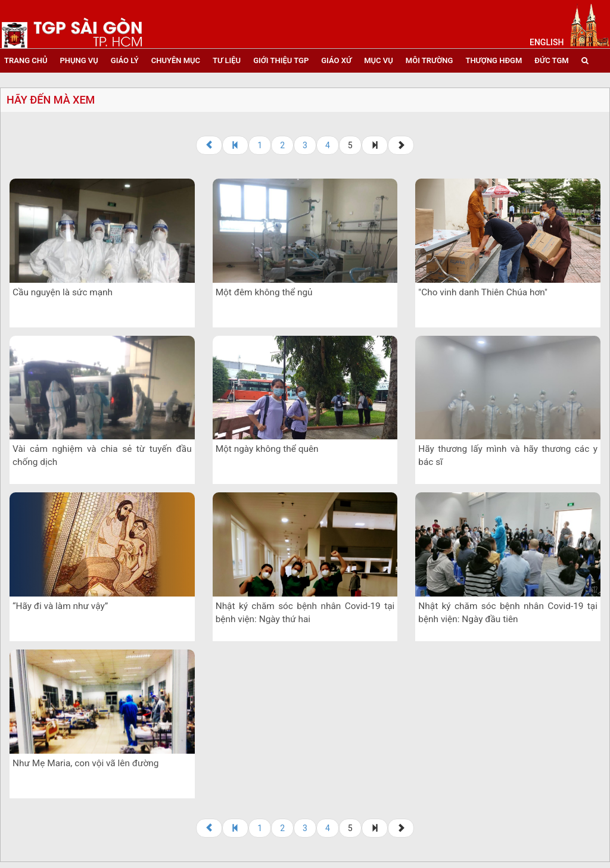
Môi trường (430, 60)
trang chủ (26, 60)
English (547, 42)
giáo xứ (336, 60)
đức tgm (551, 60)
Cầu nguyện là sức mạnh (63, 292)
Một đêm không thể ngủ (264, 292)
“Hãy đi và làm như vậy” (60, 606)
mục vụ (379, 60)
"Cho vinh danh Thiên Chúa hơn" (483, 292)
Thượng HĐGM (494, 60)
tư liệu (227, 60)
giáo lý (125, 60)
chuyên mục (176, 60)
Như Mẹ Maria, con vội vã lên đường (85, 763)
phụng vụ (79, 60)
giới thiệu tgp (281, 60)
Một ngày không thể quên (267, 449)
